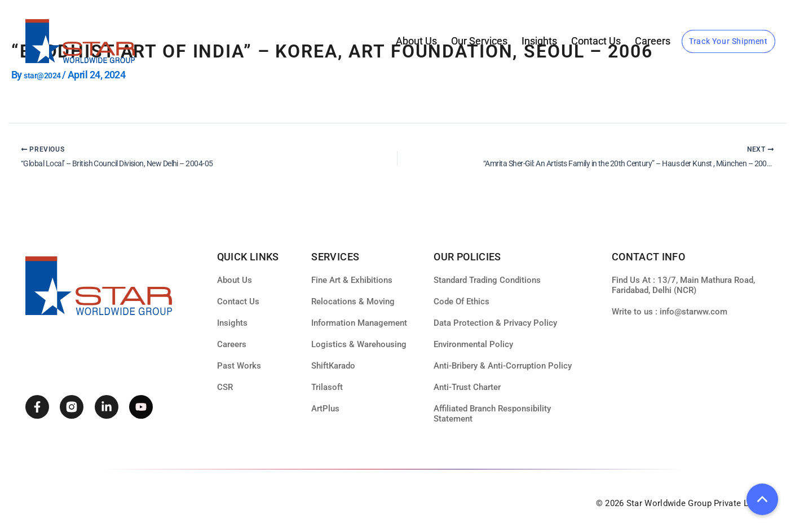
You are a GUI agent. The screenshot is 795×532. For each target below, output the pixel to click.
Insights (539, 41)
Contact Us (596, 41)
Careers (653, 41)
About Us (416, 41)
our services (479, 41)
